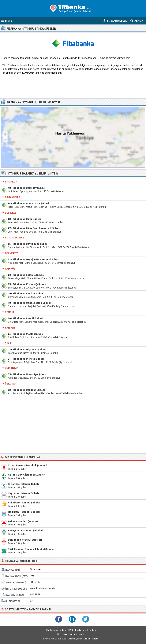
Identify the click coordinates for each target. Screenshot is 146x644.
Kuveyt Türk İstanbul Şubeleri (26, 530)
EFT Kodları (90, 630)
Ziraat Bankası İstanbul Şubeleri (27, 465)
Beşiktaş (11, 213)
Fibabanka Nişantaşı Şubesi (30, 350)
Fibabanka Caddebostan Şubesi (32, 303)
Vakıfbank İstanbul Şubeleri (25, 503)
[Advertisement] (73, 88)
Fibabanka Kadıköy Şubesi (29, 294)
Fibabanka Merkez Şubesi (28, 359)
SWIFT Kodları (75, 630)
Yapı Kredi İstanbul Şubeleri (25, 493)
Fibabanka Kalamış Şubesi (29, 275)
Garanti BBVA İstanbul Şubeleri (27, 475)
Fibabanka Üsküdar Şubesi (29, 390)
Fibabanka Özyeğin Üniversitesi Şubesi (36, 259)
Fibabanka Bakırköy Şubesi (29, 188)
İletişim (95, 639)
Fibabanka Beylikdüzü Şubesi (31, 244)
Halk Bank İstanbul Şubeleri (25, 512)
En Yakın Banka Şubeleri (72, 634)
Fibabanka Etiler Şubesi (27, 219)
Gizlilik (87, 639)
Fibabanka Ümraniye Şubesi (30, 374)
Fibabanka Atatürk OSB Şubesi (31, 203)
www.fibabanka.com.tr (42, 588)
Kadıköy (10, 269)
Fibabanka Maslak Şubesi (28, 334)
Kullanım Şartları (75, 639)
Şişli (8, 343)
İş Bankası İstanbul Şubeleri (25, 484)
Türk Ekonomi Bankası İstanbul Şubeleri (32, 549)
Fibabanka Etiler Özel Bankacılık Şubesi (37, 228)
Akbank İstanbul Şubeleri (23, 521)
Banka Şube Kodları (56, 630)
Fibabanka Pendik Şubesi (28, 318)
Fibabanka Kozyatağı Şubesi (30, 284)
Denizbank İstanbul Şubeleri (25, 540)
